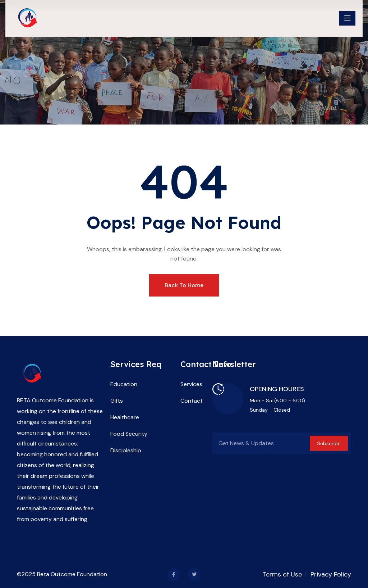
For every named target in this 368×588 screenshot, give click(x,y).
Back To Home (184, 285)
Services (191, 384)
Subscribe (329, 443)
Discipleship (126, 450)
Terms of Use (282, 574)
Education (124, 384)
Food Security (129, 434)
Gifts (117, 401)
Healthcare (125, 417)
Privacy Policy (331, 574)
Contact (192, 401)
